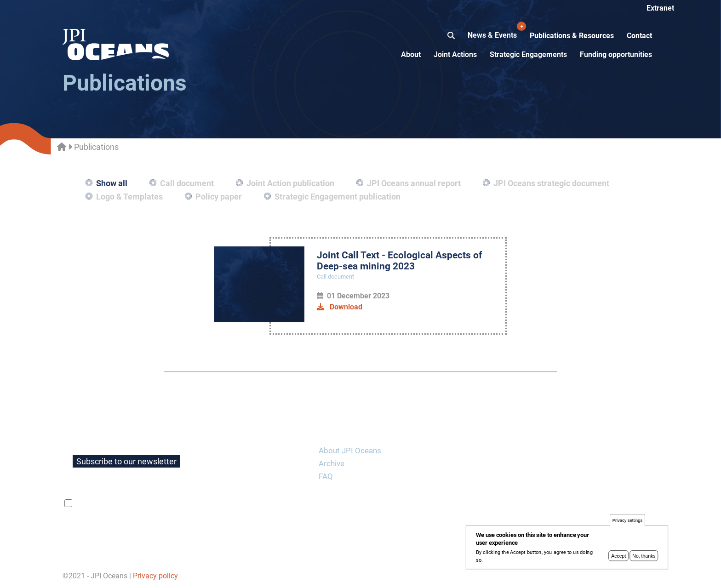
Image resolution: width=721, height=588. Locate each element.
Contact (639, 36)
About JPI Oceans (350, 451)
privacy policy (183, 503)
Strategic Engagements (528, 54)
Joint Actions (455, 54)
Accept (618, 559)
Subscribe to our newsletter (126, 461)
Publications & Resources (572, 36)
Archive (332, 463)
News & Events (493, 30)
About (411, 54)
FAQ (326, 476)
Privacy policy (155, 576)
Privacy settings (627, 524)
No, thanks (644, 559)
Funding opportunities (616, 54)
